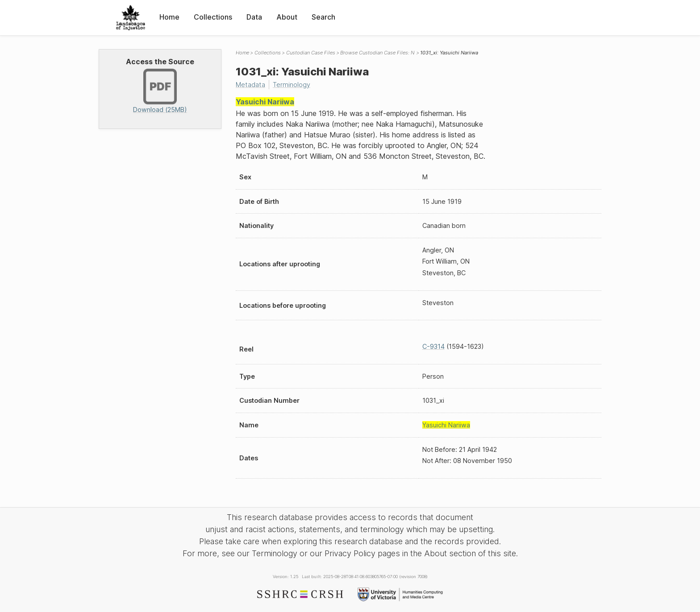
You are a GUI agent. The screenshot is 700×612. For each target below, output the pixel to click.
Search (323, 17)
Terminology (292, 85)
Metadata (250, 85)
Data (254, 17)
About (287, 17)
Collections (213, 17)
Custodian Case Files (311, 53)
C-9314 (433, 346)
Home (169, 17)
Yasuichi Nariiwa (265, 102)
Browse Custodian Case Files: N (377, 53)
